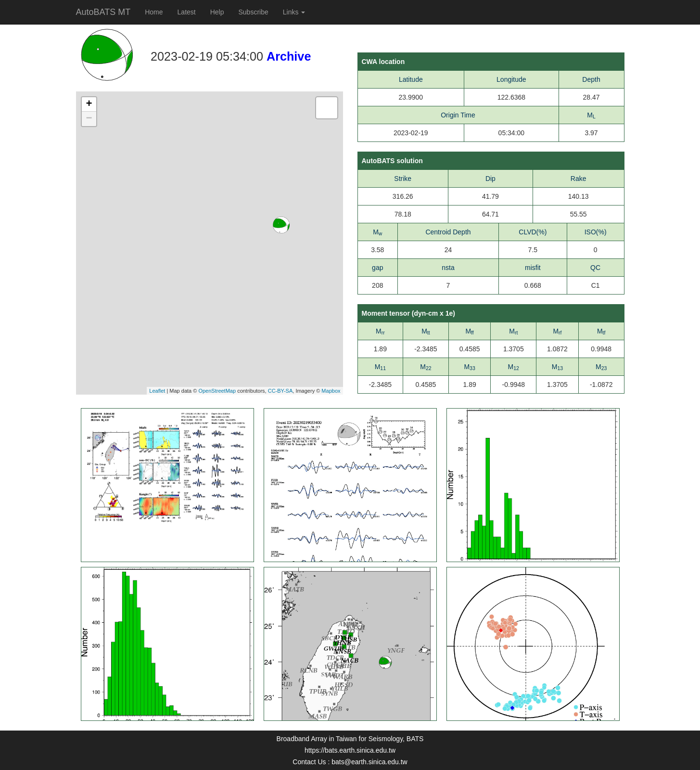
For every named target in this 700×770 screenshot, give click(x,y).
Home (154, 12)
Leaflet (157, 391)
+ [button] (89, 104)
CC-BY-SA (280, 391)
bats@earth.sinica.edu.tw (369, 762)
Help (217, 12)
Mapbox (331, 391)
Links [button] (294, 12)
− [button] (89, 119)
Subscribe (254, 12)
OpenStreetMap (217, 391)
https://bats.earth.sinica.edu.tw (350, 750)
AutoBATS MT (103, 12)
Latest (187, 12)
